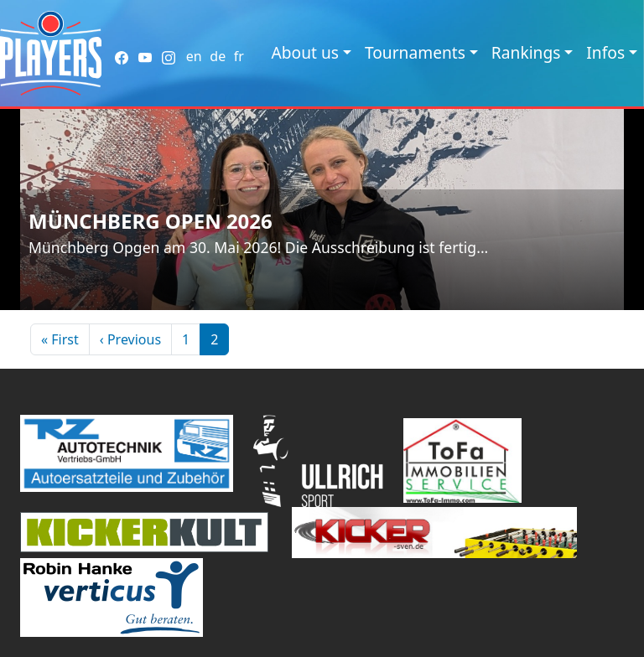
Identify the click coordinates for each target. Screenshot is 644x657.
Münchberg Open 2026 (151, 221)
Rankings (526, 52)
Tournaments (415, 52)
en (194, 56)
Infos (605, 52)
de (218, 56)
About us (305, 52)
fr (239, 56)
